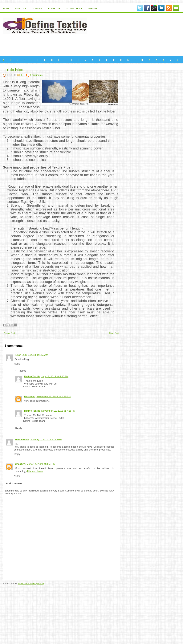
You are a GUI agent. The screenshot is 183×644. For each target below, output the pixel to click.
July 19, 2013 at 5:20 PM (55, 376)
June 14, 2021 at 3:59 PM (41, 464)
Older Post (114, 333)
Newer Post (9, 333)
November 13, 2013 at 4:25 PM (54, 396)
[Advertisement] (91, 45)
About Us (21, 8)
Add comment (14, 483)
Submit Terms (74, 8)
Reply (17, 364)
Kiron (18, 355)
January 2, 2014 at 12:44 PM (46, 440)
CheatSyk (20, 464)
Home (6, 8)
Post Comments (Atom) (31, 583)
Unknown (30, 396)
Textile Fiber (13, 69)
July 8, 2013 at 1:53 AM (35, 355)
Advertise (54, 8)
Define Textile (32, 376)
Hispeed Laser (35, 471)
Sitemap (92, 8)
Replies (22, 371)
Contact (37, 8)
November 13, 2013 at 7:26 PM (58, 411)
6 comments (36, 75)
